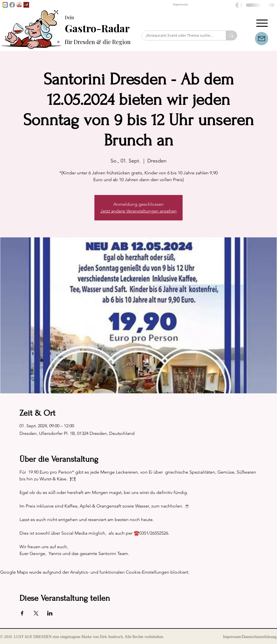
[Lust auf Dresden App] (26, 5)
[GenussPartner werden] (19, 5)
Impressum (180, 4)
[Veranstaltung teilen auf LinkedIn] (50, 613)
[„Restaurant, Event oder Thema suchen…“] (180, 35)
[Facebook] (12, 5)
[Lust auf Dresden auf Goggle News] (5, 5)
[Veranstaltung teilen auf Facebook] (22, 613)
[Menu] (262, 23)
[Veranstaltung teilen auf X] (36, 613)
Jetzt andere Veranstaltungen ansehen (138, 211)
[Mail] (262, 39)
